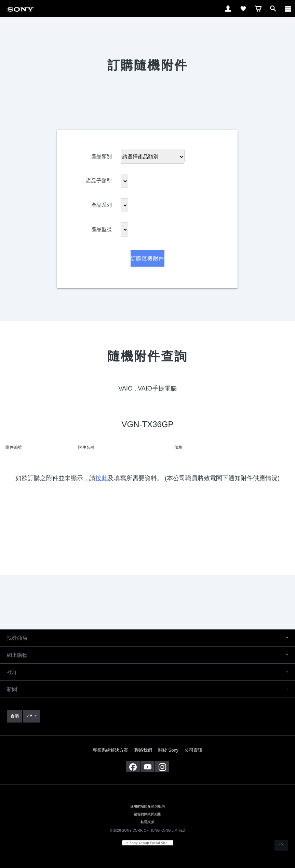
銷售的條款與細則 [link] (147, 814)
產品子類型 (99, 179)
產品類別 (102, 155)
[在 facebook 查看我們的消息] (133, 766)
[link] (21, 8)
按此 (102, 478)
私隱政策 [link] (147, 822)
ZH (30, 716)
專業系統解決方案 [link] (110, 750)
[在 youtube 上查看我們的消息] (147, 766)
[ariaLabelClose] (288, 9)
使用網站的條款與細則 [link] (148, 806)
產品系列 (102, 203)
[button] (147, 638)
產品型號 (102, 228)
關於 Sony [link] (168, 750)
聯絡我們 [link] (143, 750)
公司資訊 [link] (193, 750)
